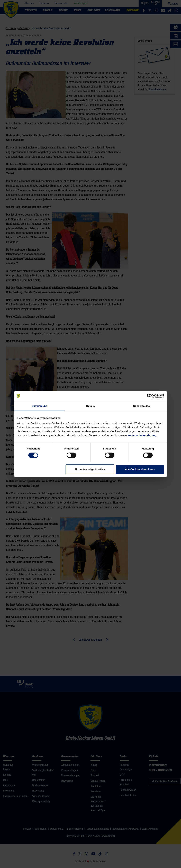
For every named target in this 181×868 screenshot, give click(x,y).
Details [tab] (90, 406)
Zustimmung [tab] (40, 406)
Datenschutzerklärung (142, 435)
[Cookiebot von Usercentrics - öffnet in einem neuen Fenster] (150, 396)
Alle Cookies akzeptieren (140, 469)
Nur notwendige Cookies (90, 469)
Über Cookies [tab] (141, 406)
